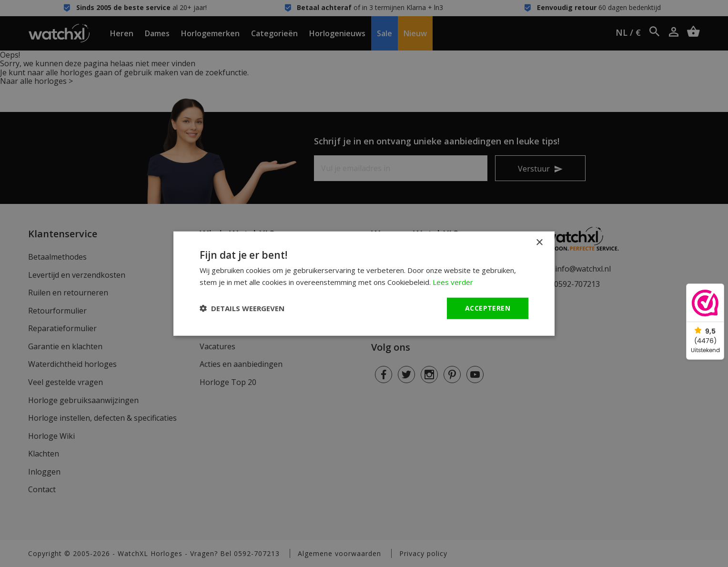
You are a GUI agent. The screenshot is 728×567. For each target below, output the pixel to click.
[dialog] (364, 283)
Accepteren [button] (488, 308)
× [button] (539, 243)
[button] (242, 308)
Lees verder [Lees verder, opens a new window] (453, 282)
